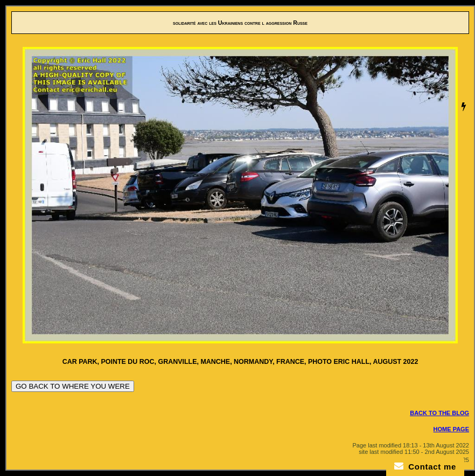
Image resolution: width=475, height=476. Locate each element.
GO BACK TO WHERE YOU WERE (73, 386)
